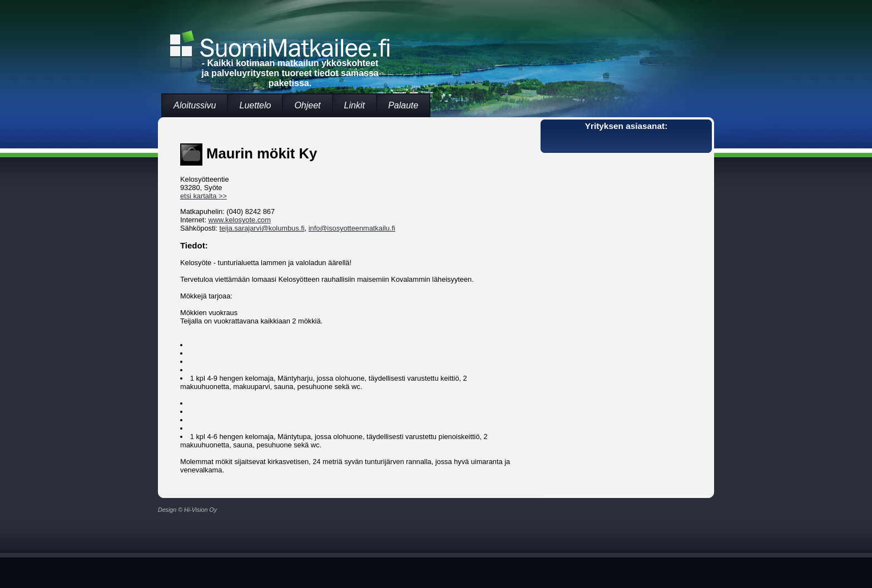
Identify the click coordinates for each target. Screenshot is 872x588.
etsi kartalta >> (204, 196)
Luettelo (255, 105)
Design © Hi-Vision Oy (187, 510)
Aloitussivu (195, 105)
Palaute (403, 105)
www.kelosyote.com (240, 220)
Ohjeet (307, 105)
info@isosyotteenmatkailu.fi (352, 228)
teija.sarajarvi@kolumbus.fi (262, 228)
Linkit (355, 105)
